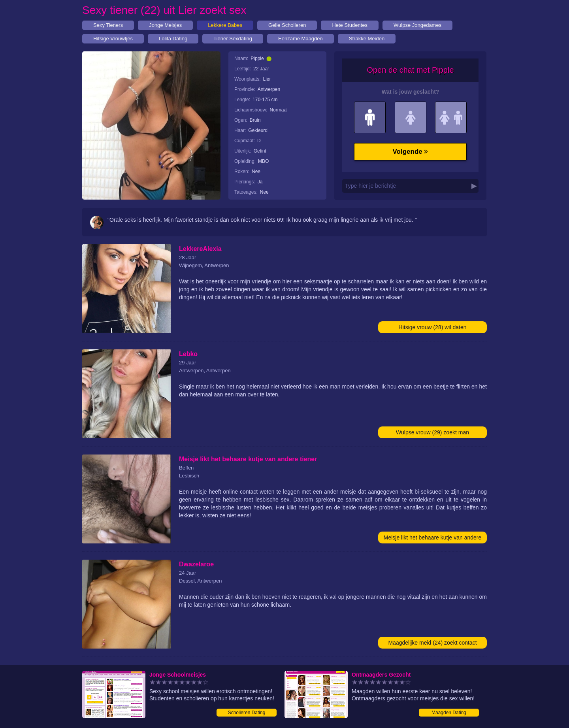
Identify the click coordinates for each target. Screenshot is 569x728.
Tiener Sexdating (233, 39)
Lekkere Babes (225, 25)
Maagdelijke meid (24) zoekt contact (432, 643)
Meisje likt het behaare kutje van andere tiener (432, 539)
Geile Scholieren (287, 25)
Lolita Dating (173, 39)
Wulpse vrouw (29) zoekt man (432, 432)
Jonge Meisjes (165, 25)
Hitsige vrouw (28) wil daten (433, 327)
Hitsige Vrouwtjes (113, 39)
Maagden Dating (449, 713)
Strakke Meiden (367, 39)
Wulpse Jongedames (417, 25)
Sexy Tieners (108, 25)
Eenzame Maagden (301, 39)
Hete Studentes (350, 25)
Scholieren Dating (247, 713)
